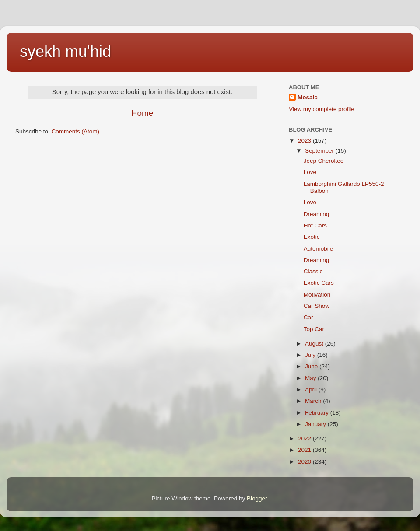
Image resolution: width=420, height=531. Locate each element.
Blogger (257, 498)
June (312, 366)
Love (310, 172)
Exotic (312, 237)
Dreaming (317, 214)
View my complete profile (322, 109)
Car (308, 317)
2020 (305, 462)
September (320, 151)
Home (142, 113)
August (315, 344)
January (316, 424)
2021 (305, 450)
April (312, 390)
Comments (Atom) (76, 131)
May (311, 378)
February (318, 413)
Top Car (314, 329)
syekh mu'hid (65, 51)
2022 (305, 438)
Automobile (318, 249)
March (314, 401)
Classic (313, 271)
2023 (305, 141)
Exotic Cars (319, 283)
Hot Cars (315, 225)
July (311, 355)
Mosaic (308, 97)
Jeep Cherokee (324, 161)
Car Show (317, 306)
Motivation (317, 295)
